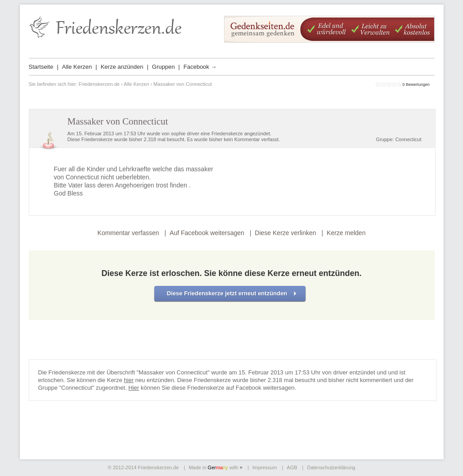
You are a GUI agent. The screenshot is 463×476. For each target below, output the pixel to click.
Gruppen (164, 67)
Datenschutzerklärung (331, 467)
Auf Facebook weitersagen (207, 233)
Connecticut (408, 139)
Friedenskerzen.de (99, 84)
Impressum (265, 467)
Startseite (41, 67)
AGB (292, 467)
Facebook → (200, 67)
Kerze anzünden (122, 67)
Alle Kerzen (77, 67)
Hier (134, 388)
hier (129, 380)
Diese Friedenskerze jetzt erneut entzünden (227, 293)
